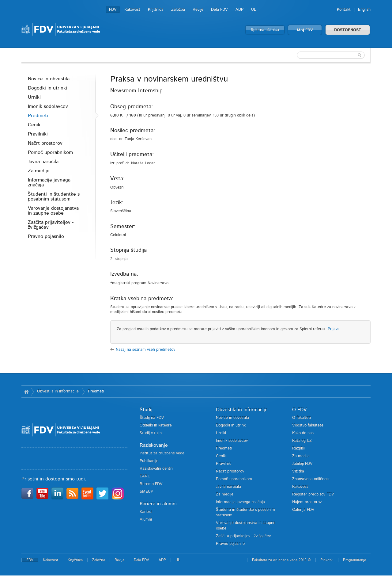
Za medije (39, 171)
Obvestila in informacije (58, 391)
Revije (198, 10)
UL (254, 10)
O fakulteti (302, 418)
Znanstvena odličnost (311, 479)
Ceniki (35, 125)
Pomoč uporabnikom (50, 152)
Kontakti (344, 10)
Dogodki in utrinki (47, 88)
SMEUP (146, 492)
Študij (146, 410)
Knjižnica (156, 10)
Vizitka (298, 471)
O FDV (299, 410)
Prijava (334, 329)
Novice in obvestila (49, 79)
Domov (26, 392)
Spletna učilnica (265, 30)
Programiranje (354, 560)
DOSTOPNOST (348, 30)
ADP (239, 10)
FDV (113, 10)
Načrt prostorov (45, 143)
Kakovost (132, 10)
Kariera (146, 512)
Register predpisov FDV (313, 494)
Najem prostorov (307, 502)
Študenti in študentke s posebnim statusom (54, 197)
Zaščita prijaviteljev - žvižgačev (51, 225)
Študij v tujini (151, 433)
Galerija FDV (303, 510)
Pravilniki (38, 134)
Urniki (34, 97)
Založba (178, 10)
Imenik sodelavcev (48, 106)
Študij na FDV (152, 418)
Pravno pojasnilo (46, 236)
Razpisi (298, 448)
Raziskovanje (154, 445)
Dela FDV (219, 10)
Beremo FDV (151, 484)
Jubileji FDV (302, 464)
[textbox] (331, 55)
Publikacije (149, 461)
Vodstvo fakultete (308, 425)
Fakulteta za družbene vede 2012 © (281, 560)
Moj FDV (305, 30)
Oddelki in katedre (156, 425)
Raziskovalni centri (156, 469)
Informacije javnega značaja (49, 182)
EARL (145, 476)
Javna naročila (43, 162)
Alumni (146, 520)
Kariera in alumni (158, 504)
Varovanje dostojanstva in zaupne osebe (53, 211)
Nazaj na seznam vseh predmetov (145, 350)
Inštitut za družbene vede (162, 453)
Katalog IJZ (302, 441)
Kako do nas (303, 433)
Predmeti (38, 116)
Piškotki (327, 560)
